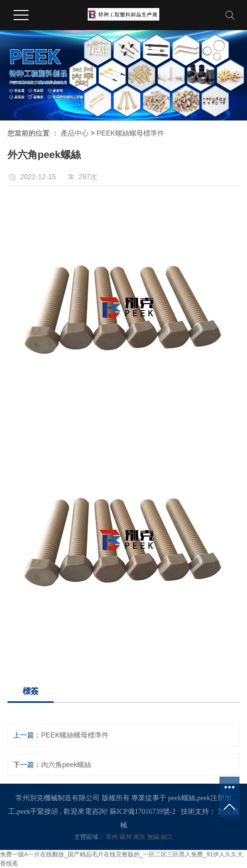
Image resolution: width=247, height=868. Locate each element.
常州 (112, 837)
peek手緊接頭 (38, 812)
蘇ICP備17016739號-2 (143, 812)
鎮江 (167, 837)
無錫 (154, 837)
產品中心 (75, 133)
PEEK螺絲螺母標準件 (131, 133)
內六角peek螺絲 (66, 765)
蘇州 (127, 837)
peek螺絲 (182, 798)
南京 (140, 837)
